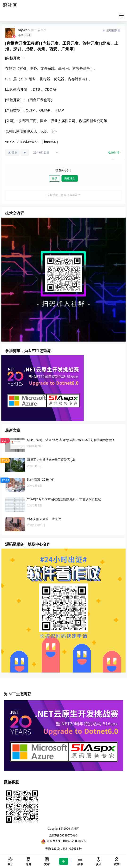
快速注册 (70, 178)
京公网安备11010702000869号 (63, 842)
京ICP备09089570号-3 (63, 836)
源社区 (75, 829)
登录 (54, 178)
